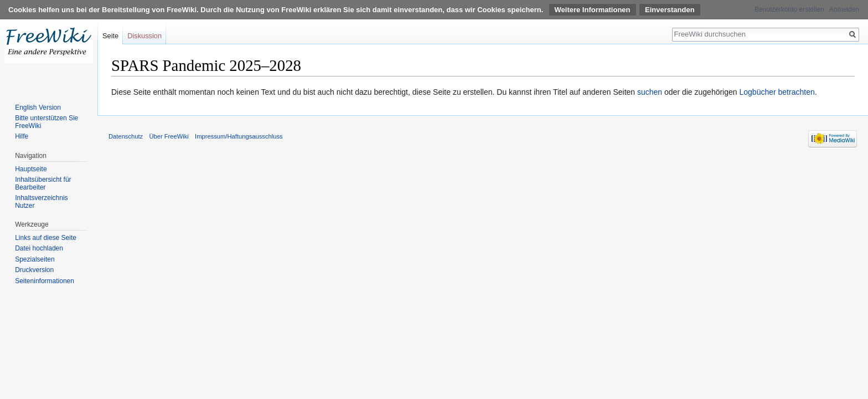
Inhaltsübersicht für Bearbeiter (43, 183)
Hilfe (22, 136)
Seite (110, 36)
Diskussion (144, 36)
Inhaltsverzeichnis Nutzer (41, 202)
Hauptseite (31, 169)
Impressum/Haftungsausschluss (239, 136)
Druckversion (34, 270)
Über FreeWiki (169, 136)
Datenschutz (126, 136)
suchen (650, 92)
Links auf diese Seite (46, 238)
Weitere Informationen (593, 10)
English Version (38, 108)
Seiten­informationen (45, 281)
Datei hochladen (39, 248)
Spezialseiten (35, 259)
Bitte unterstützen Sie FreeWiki (46, 122)
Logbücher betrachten (777, 92)
